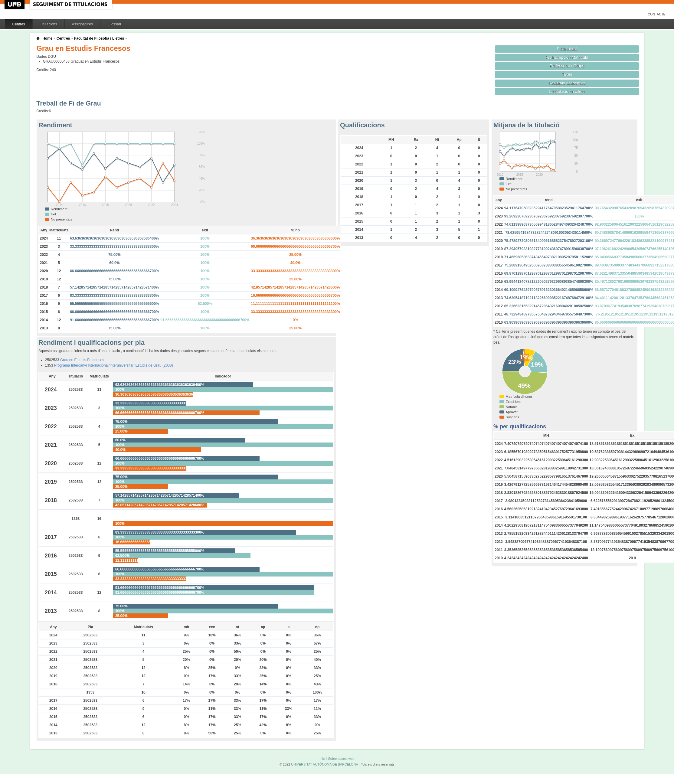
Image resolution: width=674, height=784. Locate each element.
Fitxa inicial (567, 49)
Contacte (657, 14)
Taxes (567, 74)
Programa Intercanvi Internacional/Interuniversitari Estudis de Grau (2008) (114, 365)
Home (47, 38)
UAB (15, 4)
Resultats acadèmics (567, 83)
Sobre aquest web (341, 759)
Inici (322, 759)
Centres (19, 24)
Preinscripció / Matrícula (567, 57)
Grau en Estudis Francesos (82, 360)
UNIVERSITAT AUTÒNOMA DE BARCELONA (324, 764)
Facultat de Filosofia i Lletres (99, 38)
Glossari (114, 24)
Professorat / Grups (567, 66)
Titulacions (49, 24)
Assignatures (82, 24)
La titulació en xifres (567, 91)
